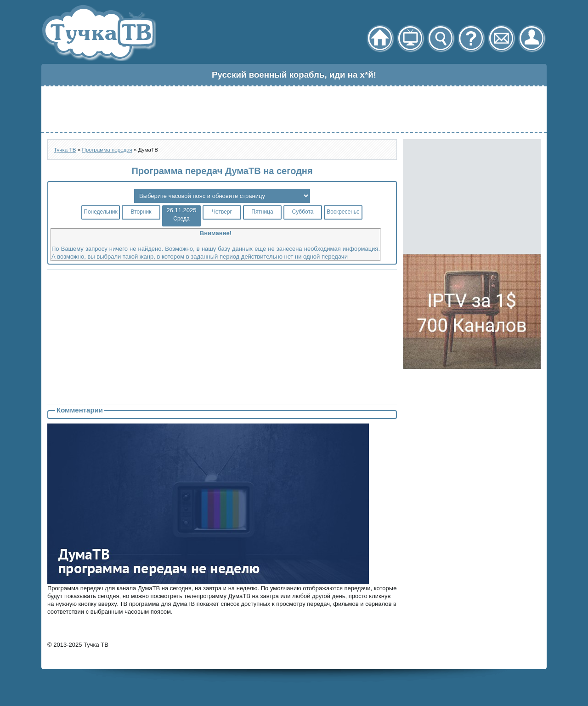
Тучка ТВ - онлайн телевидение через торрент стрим (99, 33)
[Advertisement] (294, 109)
